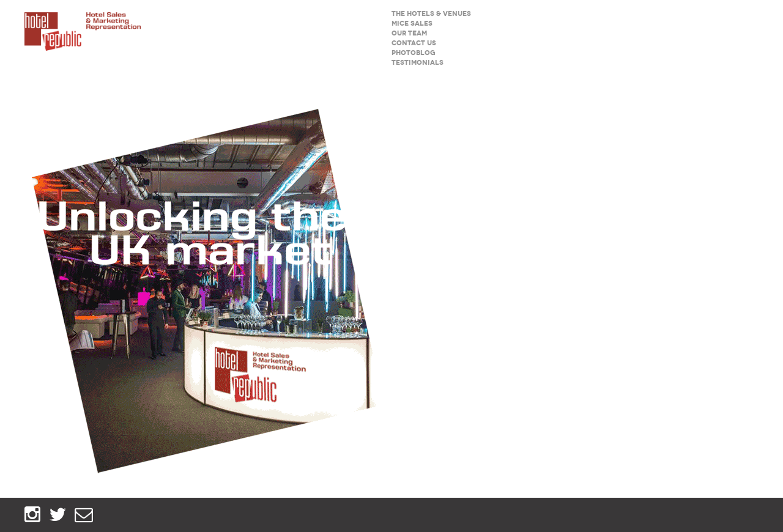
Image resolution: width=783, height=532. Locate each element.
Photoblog (414, 53)
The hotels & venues (431, 14)
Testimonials (417, 63)
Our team (409, 33)
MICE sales (412, 24)
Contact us (414, 43)
